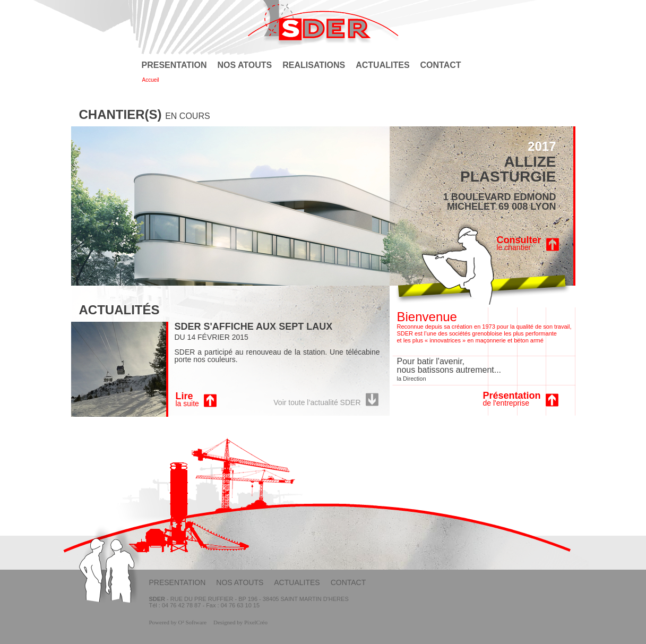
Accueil (151, 80)
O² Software (193, 622)
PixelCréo (256, 622)
